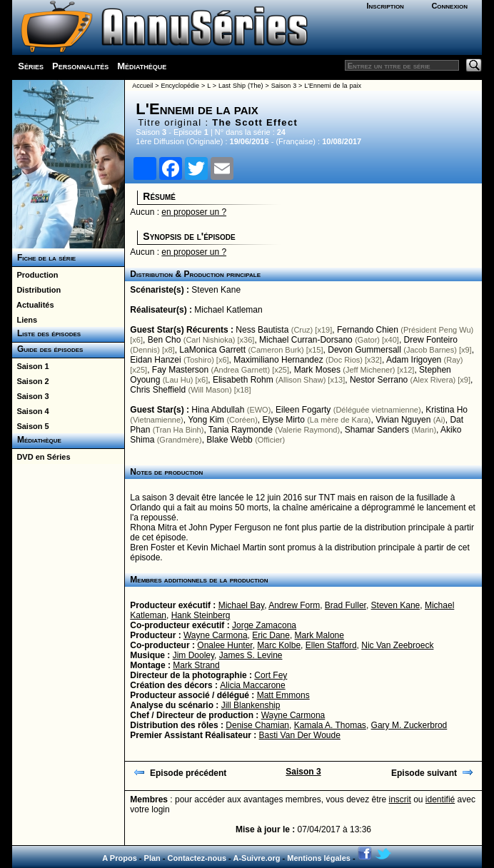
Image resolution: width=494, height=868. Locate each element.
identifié (440, 799)
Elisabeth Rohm (243, 380)
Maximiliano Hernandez (278, 360)
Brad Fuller (346, 605)
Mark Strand (196, 665)
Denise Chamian (257, 725)
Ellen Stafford (331, 645)
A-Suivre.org (256, 858)
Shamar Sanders (377, 430)
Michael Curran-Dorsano (306, 340)
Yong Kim (206, 420)
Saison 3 (30, 396)
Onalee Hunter (225, 645)
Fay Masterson (180, 370)
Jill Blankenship (251, 705)
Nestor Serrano (379, 380)
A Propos (120, 858)
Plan (152, 858)
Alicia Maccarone (252, 685)
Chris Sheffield (158, 390)
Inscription (385, 6)
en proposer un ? (194, 212)
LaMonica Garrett (212, 350)
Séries (31, 66)
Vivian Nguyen (403, 420)
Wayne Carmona (216, 635)
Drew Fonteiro (431, 340)
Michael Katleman (228, 310)
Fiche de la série (44, 258)
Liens (25, 320)
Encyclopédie (180, 86)
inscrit (400, 799)
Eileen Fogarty (303, 410)
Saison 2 (30, 381)
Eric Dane (271, 635)
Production (35, 275)
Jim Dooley (193, 655)
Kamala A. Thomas (330, 725)
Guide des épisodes (47, 349)
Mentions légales (319, 858)
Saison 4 (30, 411)
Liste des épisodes (46, 333)
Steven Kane (216, 290)
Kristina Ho (447, 410)
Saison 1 (30, 366)
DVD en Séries (41, 457)
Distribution (36, 290)
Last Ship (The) (241, 86)
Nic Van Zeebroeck (397, 645)
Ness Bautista (262, 330)
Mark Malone (319, 635)
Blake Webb (229, 440)
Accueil (142, 86)
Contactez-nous (197, 858)
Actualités (33, 305)
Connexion (449, 6)
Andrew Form (294, 605)
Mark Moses (317, 370)
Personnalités (80, 66)
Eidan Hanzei (155, 360)
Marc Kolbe (279, 645)
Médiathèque (142, 66)
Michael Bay (241, 605)
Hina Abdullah (218, 410)
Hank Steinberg (201, 615)
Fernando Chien (368, 330)
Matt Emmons (283, 695)
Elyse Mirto (284, 420)
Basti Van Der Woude (300, 735)
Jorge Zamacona (264, 625)
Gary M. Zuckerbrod (409, 725)
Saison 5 (30, 426)
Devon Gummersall (364, 350)
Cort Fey (271, 675)
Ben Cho (165, 340)
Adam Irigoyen (414, 360)
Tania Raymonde (241, 430)
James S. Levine (251, 655)
